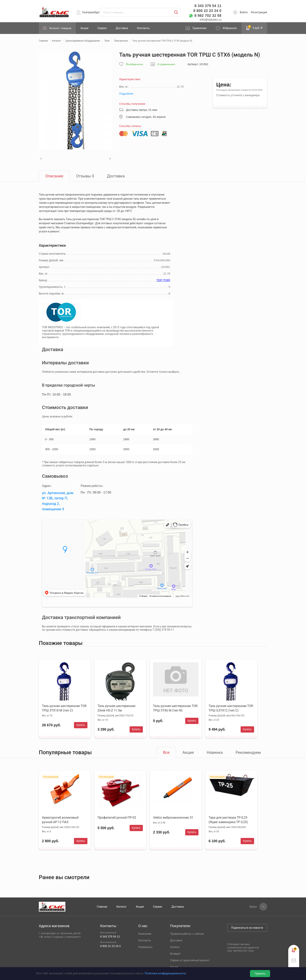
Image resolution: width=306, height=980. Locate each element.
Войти (244, 12)
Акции (84, 28)
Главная (102, 907)
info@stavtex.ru (210, 20)
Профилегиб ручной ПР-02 (117, 818)
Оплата (175, 947)
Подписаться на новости (247, 928)
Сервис (102, 28)
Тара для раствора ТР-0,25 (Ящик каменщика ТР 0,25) (228, 820)
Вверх (253, 907)
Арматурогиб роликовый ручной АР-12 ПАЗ (60, 820)
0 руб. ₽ (254, 28)
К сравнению (166, 64)
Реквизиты (145, 947)
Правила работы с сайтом (187, 934)
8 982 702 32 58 (208, 16)
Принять (260, 974)
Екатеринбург (91, 12)
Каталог (121, 907)
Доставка (122, 28)
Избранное (230, 28)
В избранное (134, 64)
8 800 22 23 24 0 (207, 11)
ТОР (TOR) (163, 280)
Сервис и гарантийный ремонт (190, 960)
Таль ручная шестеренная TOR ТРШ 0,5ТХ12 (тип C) (231, 708)
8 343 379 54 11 (208, 6)
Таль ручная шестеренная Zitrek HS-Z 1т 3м (117, 708)
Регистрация (259, 12)
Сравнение (199, 28)
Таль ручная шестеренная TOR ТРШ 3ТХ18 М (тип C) (64, 708)
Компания (145, 934)
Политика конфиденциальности (165, 973)
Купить (81, 725)
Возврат (175, 954)
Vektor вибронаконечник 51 (173, 818)
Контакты (143, 28)
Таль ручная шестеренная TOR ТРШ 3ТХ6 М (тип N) (175, 708)
